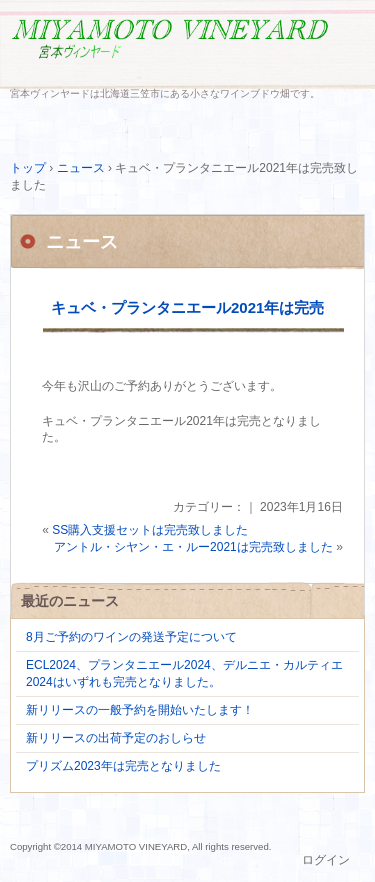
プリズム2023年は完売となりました (123, 766)
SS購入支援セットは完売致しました (150, 530)
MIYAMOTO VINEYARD (187, 47)
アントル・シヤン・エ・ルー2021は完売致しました (193, 547)
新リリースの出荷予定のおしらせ (116, 738)
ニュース (82, 242)
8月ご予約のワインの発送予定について (131, 637)
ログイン (326, 860)
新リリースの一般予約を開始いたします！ (140, 710)
